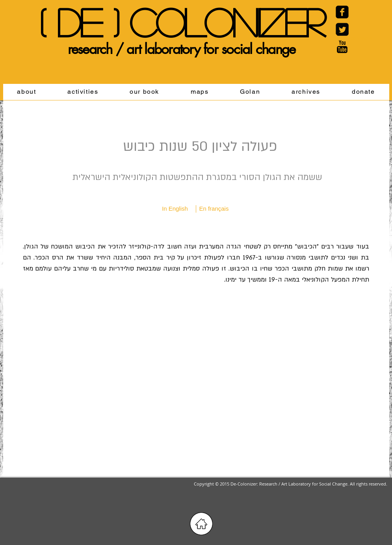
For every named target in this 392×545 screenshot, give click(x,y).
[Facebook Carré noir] (342, 12)
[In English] (175, 209)
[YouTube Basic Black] (342, 47)
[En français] (214, 209)
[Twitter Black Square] (342, 29)
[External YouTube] (196, 385)
